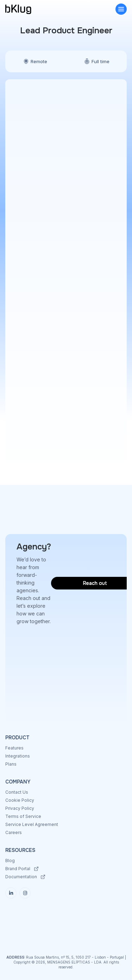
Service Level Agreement (32, 824)
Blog (10, 861)
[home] (26, 9)
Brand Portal (18, 869)
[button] (121, 9)
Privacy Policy (20, 808)
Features (14, 748)
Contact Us (17, 792)
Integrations (18, 756)
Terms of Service (23, 816)
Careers (14, 832)
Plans (11, 764)
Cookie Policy (20, 800)
